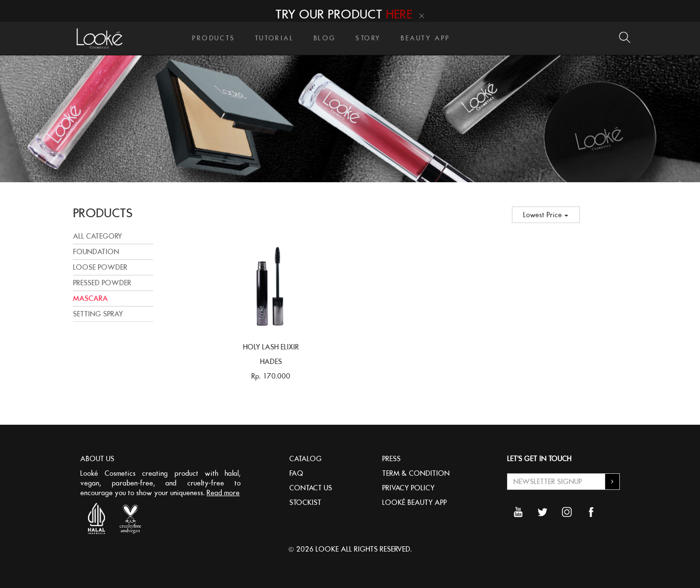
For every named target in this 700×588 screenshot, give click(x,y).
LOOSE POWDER (100, 267)
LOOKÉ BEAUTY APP (414, 502)
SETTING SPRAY (98, 314)
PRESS (391, 459)
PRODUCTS (214, 38)
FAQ (296, 473)
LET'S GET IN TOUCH (539, 459)
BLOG (325, 38)
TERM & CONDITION (416, 473)
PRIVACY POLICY (408, 488)
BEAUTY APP (425, 38)
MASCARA (90, 298)
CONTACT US (311, 488)
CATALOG (306, 459)
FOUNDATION (96, 252)
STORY (368, 38)
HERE (399, 14)
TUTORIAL (274, 38)
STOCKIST (305, 502)
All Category (97, 236)
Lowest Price (546, 215)
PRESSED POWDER (102, 283)
